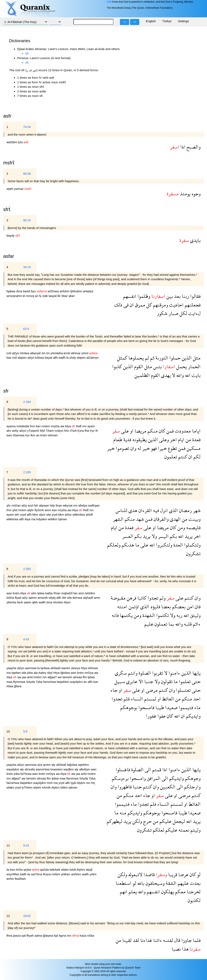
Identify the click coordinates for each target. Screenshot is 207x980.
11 (8, 845)
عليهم (183, 883)
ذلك (118, 305)
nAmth (47, 787)
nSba (91, 936)
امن (190, 606)
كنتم (182, 457)
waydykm (77, 682)
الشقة (171, 883)
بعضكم (178, 606)
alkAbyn (85, 769)
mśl (9, 353)
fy (41, 296)
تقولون (166, 681)
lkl (59, 296)
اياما (196, 431)
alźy (25, 505)
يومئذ (185, 194)
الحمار (194, 366)
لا (173, 375)
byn (34, 291)
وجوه (195, 194)
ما (137, 545)
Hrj (93, 783)
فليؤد (155, 606)
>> (135, 22)
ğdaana (49, 936)
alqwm (23, 358)
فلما (196, 940)
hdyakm (42, 519)
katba (49, 593)
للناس (121, 510)
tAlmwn (53, 435)
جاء (114, 690)
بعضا (165, 606)
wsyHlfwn (13, 874)
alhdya (83, 505)
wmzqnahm (15, 296)
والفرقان (161, 519)
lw (8, 870)
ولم (162, 598)
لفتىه (167, 940)
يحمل (181, 366)
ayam (91, 426)
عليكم (165, 821)
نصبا (176, 949)
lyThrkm (27, 787)
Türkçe (167, 21)
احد (196, 699)
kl (24, 296)
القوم (138, 366)
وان (133, 448)
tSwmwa (19, 435)
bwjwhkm (63, 682)
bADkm (90, 593)
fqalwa (11, 291)
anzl (31, 505)
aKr (9, 431)
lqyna (63, 936)
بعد (177, 296)
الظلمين (142, 375)
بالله (140, 883)
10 (8, 731)
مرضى (151, 690)
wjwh (10, 189)
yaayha (12, 668)
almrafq (30, 769)
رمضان (185, 510)
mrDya (89, 673)
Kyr (93, 431)
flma (10, 936)
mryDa (55, 426)
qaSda (45, 870)
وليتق (195, 615)
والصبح (193, 147)
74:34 (27, 127)
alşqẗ (89, 870)
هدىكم (127, 545)
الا (140, 681)
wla (49, 515)
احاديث (176, 305)
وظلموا (143, 296)
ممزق (139, 305)
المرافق (153, 778)
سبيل (120, 681)
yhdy (73, 358)
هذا (185, 949)
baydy (11, 236)
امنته (122, 606)
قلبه (187, 624)
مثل (196, 358)
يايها (196, 673)
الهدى (175, 519)
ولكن (137, 821)
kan (39, 426)
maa (10, 682)
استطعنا (124, 883)
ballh (24, 874)
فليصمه (193, 527)
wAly (16, 431)
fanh (21, 602)
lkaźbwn (20, 879)
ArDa (20, 870)
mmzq (30, 296)
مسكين (193, 448)
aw (63, 426)
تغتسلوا (183, 690)
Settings (183, 21)
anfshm (65, 291)
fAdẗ (79, 426)
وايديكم (193, 716)
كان (161, 431)
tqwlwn (17, 673)
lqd (56, 936)
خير (145, 448)
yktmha (12, 602)
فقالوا (195, 296)
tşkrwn (63, 519)
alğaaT (53, 677)
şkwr (72, 296)
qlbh (35, 602)
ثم (152, 358)
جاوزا (186, 940)
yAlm (93, 874)
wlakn (11, 787)
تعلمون (171, 457)
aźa (21, 142)
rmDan (16, 505)
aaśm (28, 602)
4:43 (26, 639)
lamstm (68, 677)
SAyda (31, 682)
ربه (179, 615)
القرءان (145, 510)
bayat (49, 358)
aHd (30, 677)
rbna (20, 291)
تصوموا (122, 448)
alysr (43, 515)
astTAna (37, 874)
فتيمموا (185, 707)
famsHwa (50, 682)
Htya (84, 668)
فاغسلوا (123, 769)
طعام (118, 439)
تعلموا (184, 681)
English (151, 21)
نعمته (183, 830)
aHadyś (88, 291)
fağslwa (72, 765)
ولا (154, 536)
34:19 (27, 267)
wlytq (52, 598)
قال (177, 940)
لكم (196, 457)
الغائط (167, 699)
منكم (152, 431)
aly (54, 765)
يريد (188, 536)
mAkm (56, 874)
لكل (183, 313)
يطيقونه (139, 439)
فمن (169, 431)
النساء (136, 699)
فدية (127, 439)
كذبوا (117, 366)
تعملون (160, 624)
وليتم (195, 830)
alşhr (31, 510)
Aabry (43, 673)
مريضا (140, 431)
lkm (33, 435)
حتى (196, 681)
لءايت (194, 313)
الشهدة (148, 615)
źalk (46, 296)
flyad (19, 598)
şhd (15, 510)
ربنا (185, 296)
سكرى (121, 673)
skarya (76, 668)
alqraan (44, 505)
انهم (124, 892)
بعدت (195, 883)
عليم (149, 624)
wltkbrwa (13, 519)
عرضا (183, 874)
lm (49, 353)
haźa (83, 936)
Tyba (40, 682)
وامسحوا (137, 778)
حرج (147, 821)
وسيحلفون (154, 883)
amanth (43, 598)
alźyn (16, 353)
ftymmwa (20, 682)
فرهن (131, 598)
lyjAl (74, 783)
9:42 (26, 845)
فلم (126, 699)
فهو (153, 448)
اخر (173, 439)
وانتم (132, 673)
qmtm (47, 765)
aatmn (33, 598)
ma (34, 519)
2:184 (27, 402)
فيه (155, 510)
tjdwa (41, 593)
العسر (128, 536)
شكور (162, 313)
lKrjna (47, 874)
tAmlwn (59, 602)
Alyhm (81, 870)
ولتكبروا (164, 545)
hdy (53, 505)
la (68, 358)
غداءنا (146, 940)
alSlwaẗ (56, 668)
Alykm (82, 783)
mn (85, 426)
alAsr (69, 515)
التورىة (161, 358)
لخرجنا (193, 892)
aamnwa (31, 668)
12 (8, 916)
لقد (135, 940)
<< (125, 22)
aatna (39, 936)
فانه (115, 615)
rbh (64, 598)
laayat (53, 296)
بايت (195, 375)
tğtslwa (66, 673)
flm (85, 677)
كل (148, 305)
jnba (30, 673)
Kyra (81, 431)
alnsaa (78, 677)
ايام (181, 439)
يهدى (165, 375)
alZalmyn (92, 358)
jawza (17, 936)
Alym (67, 602)
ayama (11, 426)
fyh (37, 505)
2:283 (27, 569)
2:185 (27, 472)
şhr (9, 505)
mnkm (46, 426)
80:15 (27, 220)
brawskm (57, 769)
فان (197, 606)
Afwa (10, 686)
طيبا (159, 707)
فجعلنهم (192, 305)
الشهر (118, 519)
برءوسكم (120, 778)
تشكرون (193, 553)
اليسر (163, 536)
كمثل (122, 358)
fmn (33, 426)
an (37, 296)
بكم (173, 536)
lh (97, 431)
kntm (44, 435)
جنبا (148, 681)
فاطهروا (124, 787)
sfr (27, 53)
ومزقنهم (160, 305)
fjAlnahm (77, 291)
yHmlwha (57, 353)
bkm (36, 515)
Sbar (65, 296)
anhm (11, 879)
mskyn (59, 431)
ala (36, 673)
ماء (197, 707)
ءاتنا (157, 940)
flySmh (40, 510)
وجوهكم (192, 778)
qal (24, 936)
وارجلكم (192, 787)
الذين (186, 358)
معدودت (182, 431)
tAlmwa (93, 668)
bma (50, 602)
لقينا (126, 940)
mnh (50, 783)
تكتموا (162, 615)
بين (169, 296)
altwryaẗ (36, 353)
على (124, 431)
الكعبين (167, 787)
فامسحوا (146, 707)
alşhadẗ (88, 598)
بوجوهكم (129, 707)
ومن (181, 527)
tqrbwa (45, 668)
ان (131, 305)
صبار (173, 313)
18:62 (27, 916)
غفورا (151, 716)
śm (44, 353)
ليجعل (178, 821)
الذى (173, 510)
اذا (182, 147)
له (139, 448)
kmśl (67, 353)
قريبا (172, 874)
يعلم (132, 892)
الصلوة (144, 673)
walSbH (12, 142)
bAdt (73, 870)
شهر (196, 510)
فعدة (196, 439)
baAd (27, 291)
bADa (11, 598)
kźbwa (40, 358)
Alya (68, 426)
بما (171, 624)
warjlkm (69, 769)
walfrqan (94, 505)
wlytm (38, 787)
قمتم (156, 769)
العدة (178, 545)
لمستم (150, 699)
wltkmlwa (79, 515)
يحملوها (135, 358)
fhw (87, 431)
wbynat (68, 505)
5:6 (25, 731)
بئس (157, 366)
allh (56, 358)
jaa (25, 677)
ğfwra (18, 686)
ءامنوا (174, 673)
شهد (139, 519)
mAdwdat (23, 426)
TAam (50, 431)
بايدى (195, 240)
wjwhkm (83, 765)
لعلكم (158, 830)
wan (10, 435)
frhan (57, 593)
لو (198, 874)
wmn (48, 510)
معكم (180, 892)
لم (146, 358)
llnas (59, 505)
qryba (28, 870)
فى (125, 305)
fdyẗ (43, 431)
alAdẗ (89, 515)
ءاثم (196, 624)
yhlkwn (66, 874)
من (188, 439)
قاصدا (148, 874)
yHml (85, 353)
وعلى (163, 439)
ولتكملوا (192, 545)
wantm (66, 668)
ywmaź (19, 189)
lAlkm (65, 787)
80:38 (27, 174)
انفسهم (130, 296)
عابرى (131, 681)
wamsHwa (43, 769)
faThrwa (26, 774)
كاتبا (141, 598)
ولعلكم (114, 545)
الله (187, 375)
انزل (163, 510)
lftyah (31, 936)
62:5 (26, 329)
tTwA (74, 431)
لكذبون (194, 900)
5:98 (109, 2)
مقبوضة (118, 598)
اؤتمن (133, 606)
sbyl (50, 673)
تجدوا (152, 598)
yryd (24, 515)
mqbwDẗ (67, 593)
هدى (132, 510)
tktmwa (78, 598)
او (131, 431)
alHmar (76, 353)
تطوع (172, 448)
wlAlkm (53, 519)
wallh (62, 358)
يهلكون (167, 892)
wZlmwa (54, 291)
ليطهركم (115, 821)
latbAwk (55, 870)
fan (76, 593)
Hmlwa (25, 353)
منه (122, 813)
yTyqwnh (34, 431)
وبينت (194, 519)
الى (147, 769)
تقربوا (157, 673)
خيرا (162, 448)
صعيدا (171, 707)
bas (9, 358)
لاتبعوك (135, 874)
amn (82, 593)
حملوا (174, 358)
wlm (34, 593)
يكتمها (126, 615)
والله (179, 375)
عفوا (161, 716)
